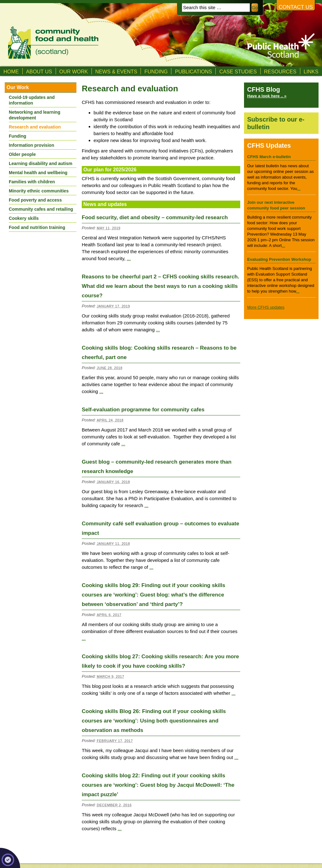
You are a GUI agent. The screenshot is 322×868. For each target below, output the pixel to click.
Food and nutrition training (37, 227)
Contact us (296, 7)
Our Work (74, 71)
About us (39, 71)
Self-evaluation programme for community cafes (143, 410)
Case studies (238, 71)
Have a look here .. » (267, 96)
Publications (193, 71)
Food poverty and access (35, 200)
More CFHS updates (266, 307)
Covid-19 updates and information (32, 100)
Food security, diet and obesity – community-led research (155, 217)
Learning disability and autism (41, 163)
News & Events (116, 71)
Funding (156, 71)
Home (11, 71)
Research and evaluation (35, 127)
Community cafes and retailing (41, 209)
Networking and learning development (35, 115)
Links (311, 71)
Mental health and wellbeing (38, 173)
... (129, 258)
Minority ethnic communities (39, 191)
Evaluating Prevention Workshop (279, 259)
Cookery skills (24, 218)
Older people (22, 154)
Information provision (31, 145)
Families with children (32, 182)
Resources (280, 71)
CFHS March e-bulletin (269, 157)
